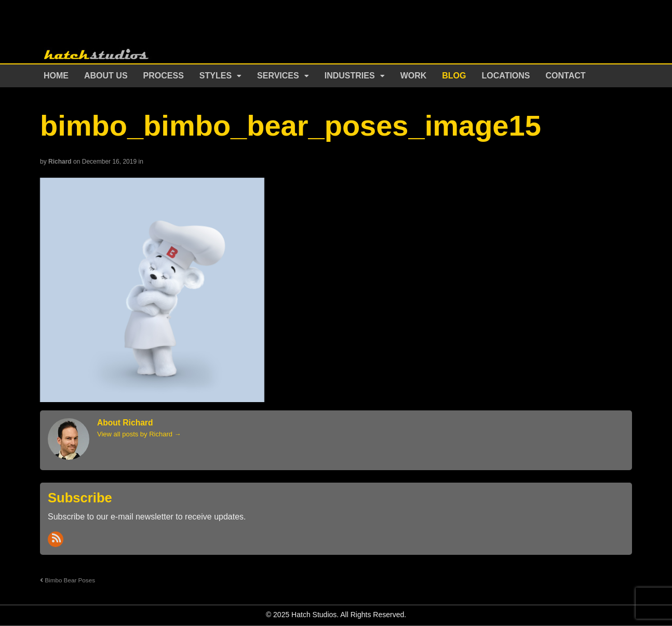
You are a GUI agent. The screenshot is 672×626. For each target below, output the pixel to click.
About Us (106, 76)
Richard (60, 162)
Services (278, 76)
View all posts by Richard (139, 434)
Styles (216, 76)
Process (164, 76)
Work (414, 76)
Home (56, 76)
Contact (566, 76)
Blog (454, 76)
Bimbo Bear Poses (68, 580)
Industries (350, 76)
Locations (506, 76)
